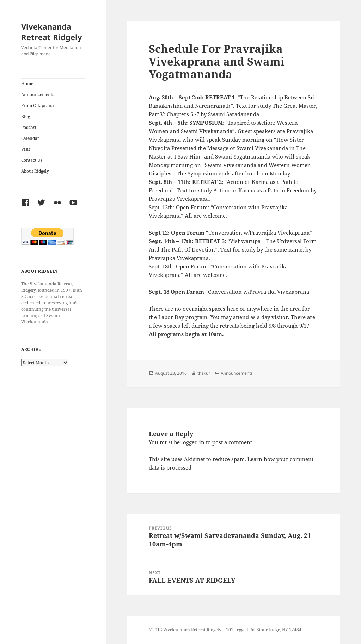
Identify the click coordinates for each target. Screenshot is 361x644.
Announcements (38, 95)
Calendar (30, 138)
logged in (193, 442)
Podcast (29, 127)
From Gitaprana (38, 106)
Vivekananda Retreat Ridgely (52, 32)
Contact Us (32, 160)
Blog (26, 116)
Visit (26, 149)
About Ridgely (35, 171)
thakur (204, 373)
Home (27, 84)
